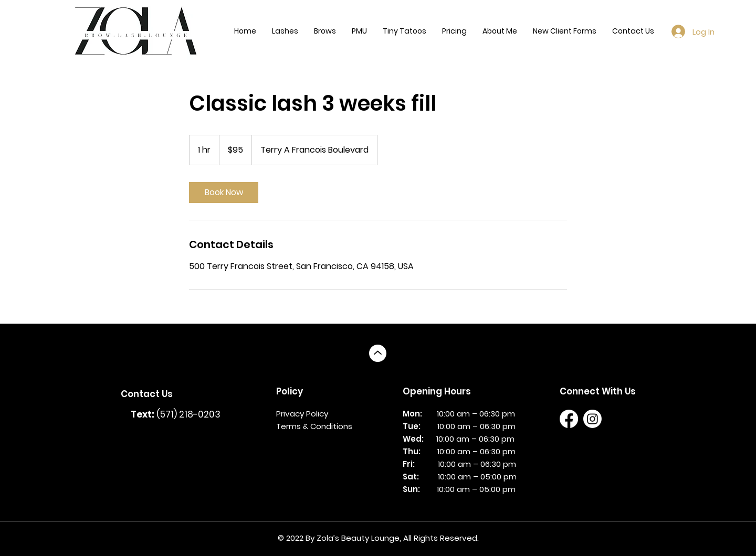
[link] (224, 193)
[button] (285, 31)
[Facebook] (569, 419)
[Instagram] (592, 419)
